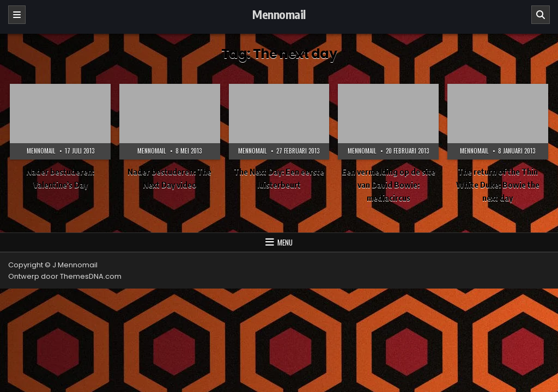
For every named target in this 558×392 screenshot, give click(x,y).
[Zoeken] (541, 15)
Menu (285, 242)
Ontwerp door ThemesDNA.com (65, 276)
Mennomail (279, 14)
